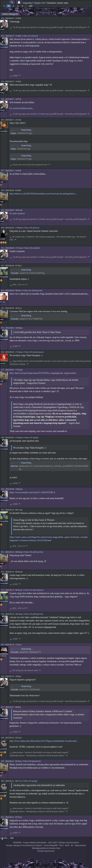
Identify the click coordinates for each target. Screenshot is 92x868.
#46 (2, 352)
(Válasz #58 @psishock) (32, 761)
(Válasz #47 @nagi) (31, 438)
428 (31, 6)
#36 (2, 120)
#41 (2, 248)
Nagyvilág (27, 3)
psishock (3, 749)
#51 (2, 552)
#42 (2, 266)
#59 (2, 761)
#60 (2, 781)
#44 (2, 308)
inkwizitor (4, 131)
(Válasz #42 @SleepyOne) (32, 290)
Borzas (3, 302)
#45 (2, 328)
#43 (2, 290)
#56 (2, 676)
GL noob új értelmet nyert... (22, 108)
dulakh (3, 239)
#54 (2, 614)
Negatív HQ (39, 3)
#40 (2, 228)
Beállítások (19, 2)
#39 (2, 210)
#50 (2, 510)
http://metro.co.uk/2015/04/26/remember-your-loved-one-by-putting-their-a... (43, 194)
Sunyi (2, 30)
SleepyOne (4, 277)
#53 (2, 590)
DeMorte (3, 656)
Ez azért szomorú (17, 213)
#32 (2, 18)
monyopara (4, 47)
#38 (2, 190)
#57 (2, 707)
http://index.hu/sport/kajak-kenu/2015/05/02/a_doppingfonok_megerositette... (44, 373)
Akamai (14, 466)
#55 (2, 645)
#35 (2, 99)
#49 (2, 489)
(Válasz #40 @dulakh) (32, 248)
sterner (3, 363)
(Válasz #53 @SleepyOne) (33, 614)
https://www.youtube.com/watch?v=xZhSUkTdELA (32, 492)
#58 (2, 738)
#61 (2, 817)
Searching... (27, 130)
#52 (2, 572)
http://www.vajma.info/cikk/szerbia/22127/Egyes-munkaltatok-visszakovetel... (44, 741)
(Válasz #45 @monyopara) (33, 352)
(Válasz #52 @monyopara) (33, 590)
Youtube (15, 273)
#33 (2, 36)
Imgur (13, 133)
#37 (2, 171)
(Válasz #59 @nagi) (30, 781)
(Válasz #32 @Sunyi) (30, 36)
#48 (2, 438)
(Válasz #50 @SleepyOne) (33, 552)
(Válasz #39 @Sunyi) (31, 228)
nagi (2, 182)
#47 (2, 370)
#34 (2, 81)
